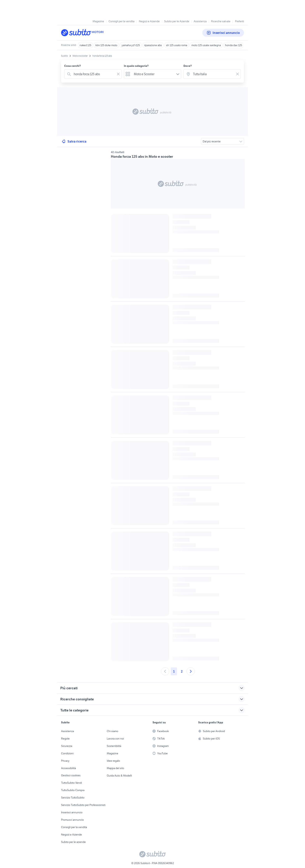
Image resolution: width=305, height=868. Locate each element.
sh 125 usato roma (177, 45)
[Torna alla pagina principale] (83, 33)
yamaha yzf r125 (131, 45)
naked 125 (85, 45)
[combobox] (94, 74)
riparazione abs (153, 45)
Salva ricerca (74, 141)
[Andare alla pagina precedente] (165, 671)
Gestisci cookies (71, 775)
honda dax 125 (234, 45)
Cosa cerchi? (73, 66)
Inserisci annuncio (223, 33)
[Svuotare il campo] (118, 74)
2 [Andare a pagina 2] (182, 671)
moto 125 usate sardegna (206, 45)
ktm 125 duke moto (106, 45)
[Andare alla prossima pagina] (191, 671)
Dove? (188, 66)
